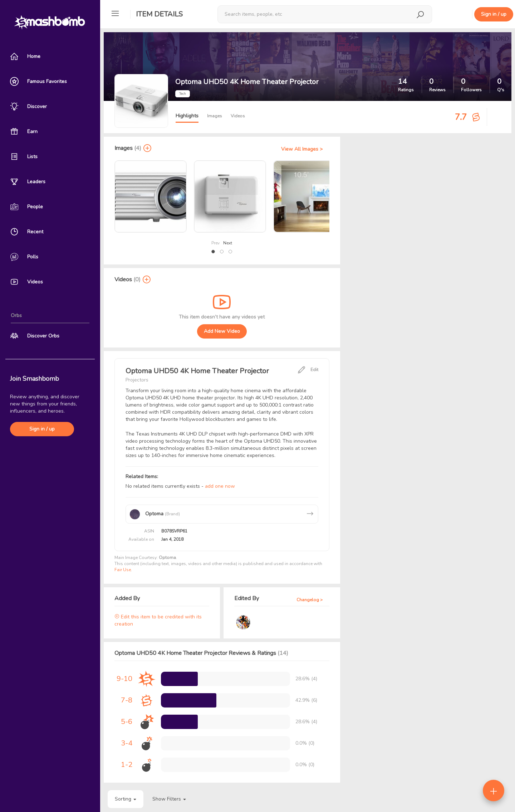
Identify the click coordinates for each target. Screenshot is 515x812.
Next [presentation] (228, 243)
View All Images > (302, 149)
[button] (213, 252)
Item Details (159, 14)
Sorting (126, 799)
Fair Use (123, 570)
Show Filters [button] (169, 799)
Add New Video (222, 331)
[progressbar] (179, 679)
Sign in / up (42, 429)
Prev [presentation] (215, 243)
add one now (220, 486)
